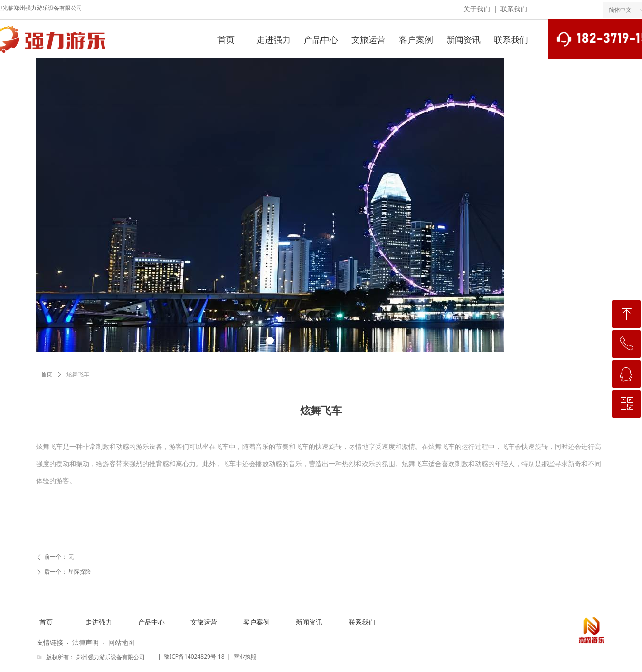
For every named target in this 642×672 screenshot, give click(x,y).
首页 (47, 374)
